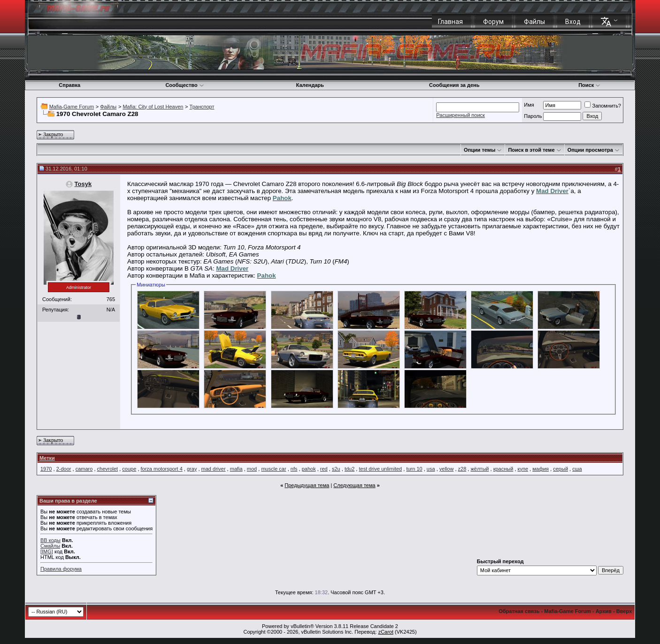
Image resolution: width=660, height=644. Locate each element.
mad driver (214, 469)
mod (252, 469)
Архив (604, 611)
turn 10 (414, 469)
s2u (336, 469)
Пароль (533, 116)
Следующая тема (354, 485)
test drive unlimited (380, 469)
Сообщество (184, 85)
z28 (462, 469)
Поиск (589, 85)
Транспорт (202, 107)
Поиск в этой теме (531, 150)
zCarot (386, 632)
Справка (69, 85)
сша (577, 469)
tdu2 (349, 469)
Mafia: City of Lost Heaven (153, 107)
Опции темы (480, 150)
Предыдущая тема (307, 485)
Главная (450, 22)
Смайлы (50, 546)
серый (560, 469)
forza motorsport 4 (162, 469)
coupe (129, 469)
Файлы (534, 22)
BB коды (50, 540)
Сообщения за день (454, 85)
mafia (236, 469)
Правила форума (61, 569)
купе (523, 469)
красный (503, 469)
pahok (309, 469)
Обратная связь (519, 611)
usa (431, 469)
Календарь (310, 85)
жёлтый (480, 469)
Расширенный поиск (460, 115)
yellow (447, 469)
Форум (493, 22)
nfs (294, 469)
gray (192, 469)
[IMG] (47, 551)
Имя (529, 105)
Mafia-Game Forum (72, 107)
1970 (46, 469)
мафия (541, 469)
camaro (84, 469)
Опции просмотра (590, 150)
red (324, 469)
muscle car (273, 469)
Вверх (624, 611)
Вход (573, 22)
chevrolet (108, 469)
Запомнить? (603, 106)
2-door (64, 469)
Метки (47, 458)
